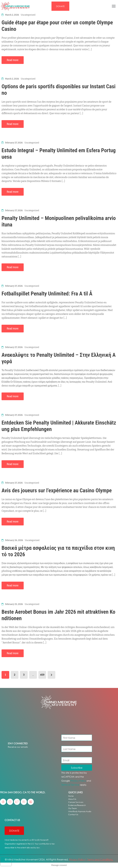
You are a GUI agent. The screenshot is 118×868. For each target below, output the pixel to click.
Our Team (73, 808)
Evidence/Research (77, 805)
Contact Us (73, 814)
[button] (60, 6)
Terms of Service (70, 785)
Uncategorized (28, 15)
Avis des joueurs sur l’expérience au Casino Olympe (57, 491)
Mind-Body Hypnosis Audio (80, 811)
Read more (13, 60)
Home (71, 796)
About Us (72, 799)
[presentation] (6, 861)
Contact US (12, 820)
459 (42, 675)
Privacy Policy (78, 781)
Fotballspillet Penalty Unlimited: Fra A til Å (47, 294)
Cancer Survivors (76, 802)
